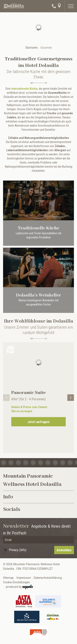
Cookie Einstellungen (16, 582)
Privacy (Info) (18, 550)
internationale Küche (24, 89)
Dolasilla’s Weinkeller (38, 295)
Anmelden (64, 550)
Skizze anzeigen (22, 411)
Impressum (24, 578)
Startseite (31, 48)
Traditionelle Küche (38, 228)
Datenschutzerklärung (48, 578)
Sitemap (8, 578)
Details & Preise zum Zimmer (29, 407)
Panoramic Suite (28, 393)
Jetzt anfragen (38, 422)
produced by (19, 587)
